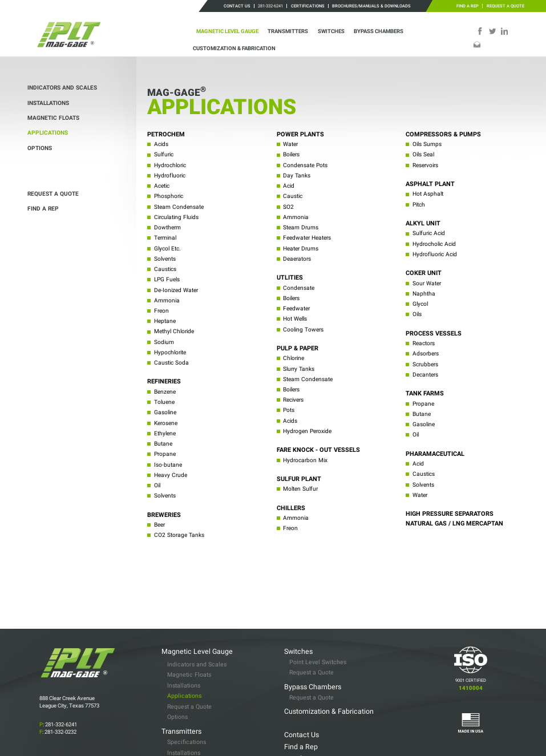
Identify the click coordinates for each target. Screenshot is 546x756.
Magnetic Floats (53, 118)
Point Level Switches (318, 627)
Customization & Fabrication (234, 48)
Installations (48, 103)
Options (40, 148)
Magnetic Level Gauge (227, 31)
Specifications (187, 707)
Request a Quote (505, 6)
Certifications (308, 6)
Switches (331, 31)
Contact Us (237, 6)
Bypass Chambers (379, 31)
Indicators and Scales (62, 88)
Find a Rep (468, 6)
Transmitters (288, 31)
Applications (48, 133)
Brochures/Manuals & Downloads (371, 6)
